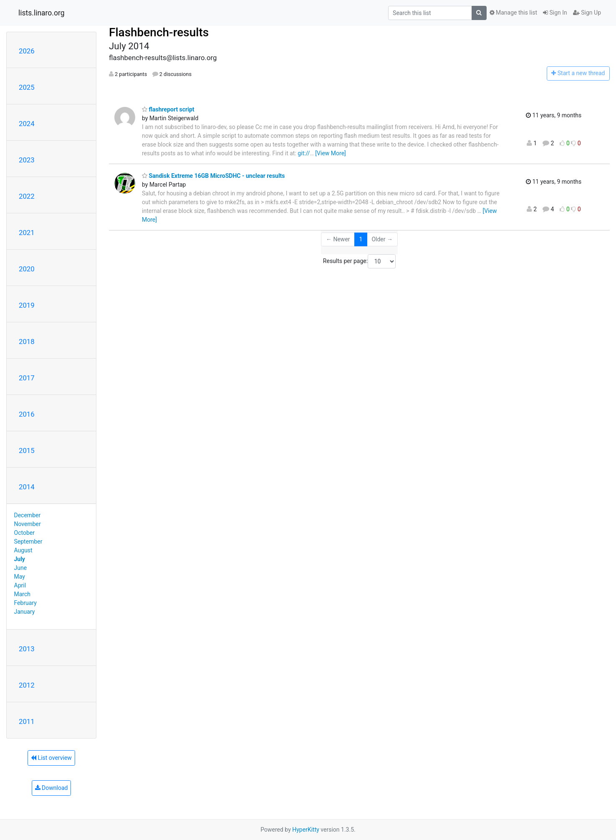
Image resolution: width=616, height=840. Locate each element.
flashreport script (168, 109)
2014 (27, 487)
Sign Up (587, 13)
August (23, 550)
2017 (27, 378)
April (20, 585)
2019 (27, 305)
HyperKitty (306, 830)
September (28, 541)
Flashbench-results (159, 32)
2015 (27, 450)
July (20, 559)
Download (52, 788)
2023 (27, 160)
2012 (27, 685)
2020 (27, 269)
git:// (304, 153)
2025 (27, 87)
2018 (27, 342)
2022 (27, 196)
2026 (27, 51)
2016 (27, 414)
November (28, 524)
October (24, 533)
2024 (27, 124)
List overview (51, 758)
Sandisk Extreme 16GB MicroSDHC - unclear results (213, 176)
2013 (27, 649)
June (21, 568)
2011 (27, 721)
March (23, 594)
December (28, 515)
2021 (27, 233)
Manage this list (513, 13)
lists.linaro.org (42, 13)
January (25, 612)
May (20, 577)
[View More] (330, 153)
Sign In (555, 13)
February (25, 603)
